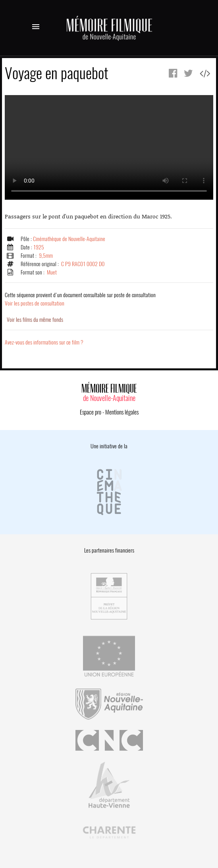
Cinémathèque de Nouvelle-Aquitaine (69, 239)
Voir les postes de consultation (80, 299)
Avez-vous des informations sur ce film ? (44, 342)
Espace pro (91, 412)
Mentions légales (122, 412)
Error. (109, 147)
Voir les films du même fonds (35, 320)
